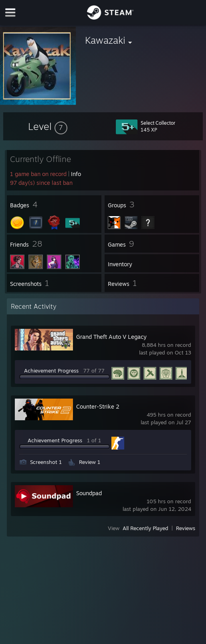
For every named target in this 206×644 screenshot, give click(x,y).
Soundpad (89, 493)
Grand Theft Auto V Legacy (111, 337)
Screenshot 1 (46, 462)
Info (76, 174)
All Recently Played (145, 528)
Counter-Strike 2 (98, 406)
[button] (48, 126)
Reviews (186, 528)
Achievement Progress (51, 371)
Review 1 (90, 462)
